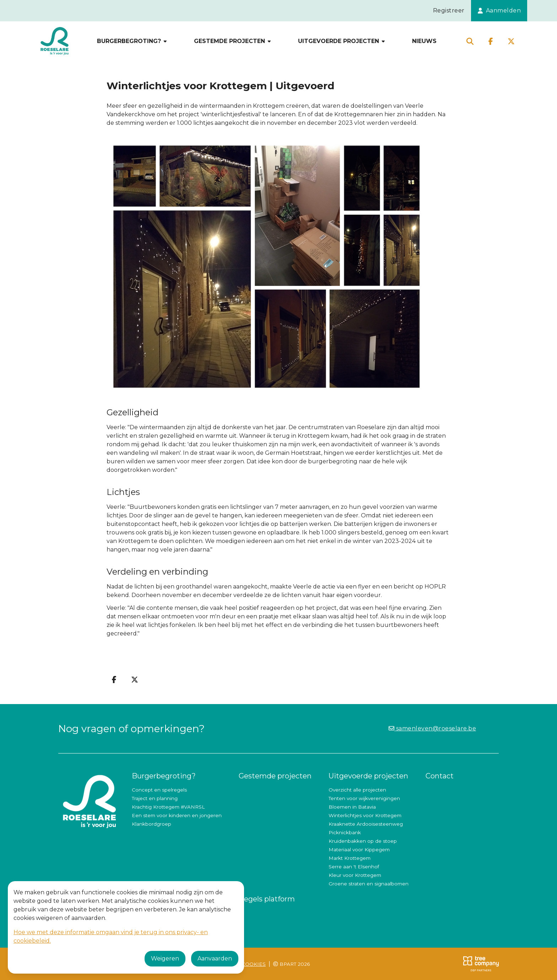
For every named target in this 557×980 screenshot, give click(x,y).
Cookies (254, 964)
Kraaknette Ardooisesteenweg (366, 824)
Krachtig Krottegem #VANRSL (168, 807)
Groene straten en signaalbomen (369, 884)
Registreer (449, 10)
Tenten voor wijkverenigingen (364, 798)
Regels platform (267, 899)
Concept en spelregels (159, 790)
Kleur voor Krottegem (355, 875)
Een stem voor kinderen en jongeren (177, 815)
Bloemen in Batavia (352, 807)
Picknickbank (345, 832)
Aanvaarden (215, 958)
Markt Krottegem (350, 858)
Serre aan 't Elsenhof (354, 867)
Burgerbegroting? (132, 41)
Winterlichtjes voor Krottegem (365, 815)
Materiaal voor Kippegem (359, 849)
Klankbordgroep (152, 824)
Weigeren (165, 958)
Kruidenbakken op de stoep (363, 841)
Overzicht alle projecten (357, 790)
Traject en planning (155, 798)
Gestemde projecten (233, 41)
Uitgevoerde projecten (342, 41)
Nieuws (424, 41)
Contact (440, 776)
